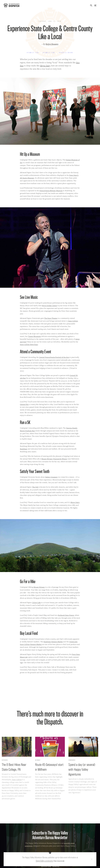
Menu (95, 5)
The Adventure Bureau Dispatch (12, 5)
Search (91, 5)
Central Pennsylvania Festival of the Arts (54, 357)
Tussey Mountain (35, 336)
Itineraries (72, 760)
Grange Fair (24, 404)
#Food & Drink (66, 53)
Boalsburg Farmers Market (53, 642)
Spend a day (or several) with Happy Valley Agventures (82, 769)
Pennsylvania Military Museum (51, 191)
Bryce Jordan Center (50, 305)
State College (73, 321)
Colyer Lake (36, 602)
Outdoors (5, 760)
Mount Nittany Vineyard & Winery (54, 459)
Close (92, 859)
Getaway (38, 760)
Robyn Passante (52, 44)
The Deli (35, 487)
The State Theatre (51, 318)
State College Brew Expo (29, 344)
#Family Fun (33, 53)
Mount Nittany (39, 587)
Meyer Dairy (45, 66)
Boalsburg (24, 449)
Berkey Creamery (52, 477)
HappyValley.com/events (44, 861)
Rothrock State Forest (66, 615)
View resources (58, 861)
